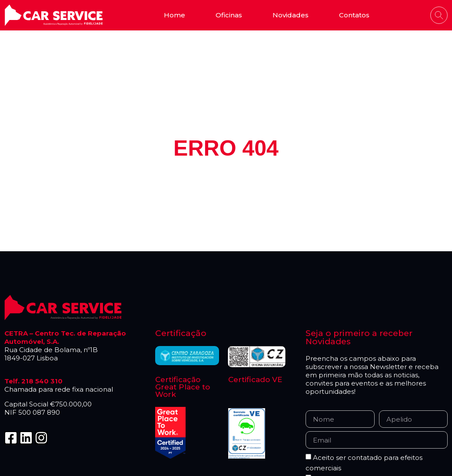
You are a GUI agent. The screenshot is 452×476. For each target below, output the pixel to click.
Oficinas (229, 15)
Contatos (354, 15)
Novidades (291, 15)
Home (174, 15)
